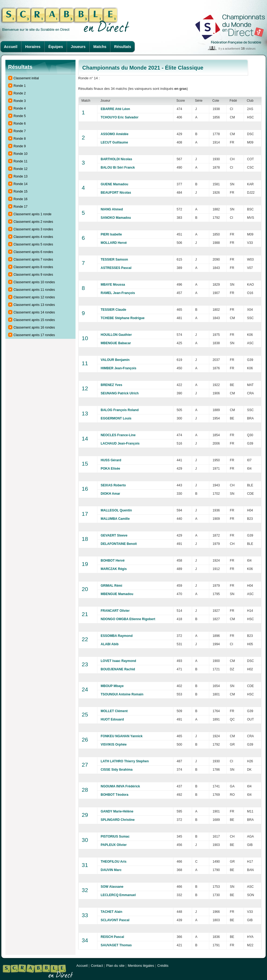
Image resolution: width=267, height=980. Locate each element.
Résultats (123, 47)
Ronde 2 (20, 93)
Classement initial (26, 78)
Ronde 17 (20, 207)
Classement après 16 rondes (34, 327)
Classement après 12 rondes (34, 297)
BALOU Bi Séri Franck (118, 168)
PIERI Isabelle (111, 234)
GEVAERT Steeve (114, 535)
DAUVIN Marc (111, 870)
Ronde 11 (20, 161)
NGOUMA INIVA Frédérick (120, 786)
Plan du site (115, 966)
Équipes (56, 47)
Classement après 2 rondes (33, 222)
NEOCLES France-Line (118, 435)
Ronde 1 (20, 86)
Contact (97, 966)
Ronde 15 (20, 192)
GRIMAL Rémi (111, 586)
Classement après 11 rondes (34, 290)
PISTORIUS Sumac (115, 836)
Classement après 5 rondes (33, 244)
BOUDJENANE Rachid (118, 669)
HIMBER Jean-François (118, 368)
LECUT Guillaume (114, 142)
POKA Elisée (110, 469)
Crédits (163, 966)
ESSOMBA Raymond (117, 636)
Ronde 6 (20, 124)
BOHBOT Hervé (113, 561)
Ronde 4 (20, 108)
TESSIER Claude (113, 310)
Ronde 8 (20, 139)
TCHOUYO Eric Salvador (119, 117)
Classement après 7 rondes (33, 259)
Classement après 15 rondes (34, 320)
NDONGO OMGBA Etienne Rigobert (128, 619)
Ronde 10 (20, 154)
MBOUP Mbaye (112, 686)
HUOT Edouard (112, 719)
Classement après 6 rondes (33, 252)
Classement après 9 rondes (33, 275)
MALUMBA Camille (115, 519)
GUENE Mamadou (114, 184)
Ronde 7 (20, 131)
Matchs (100, 47)
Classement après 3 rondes (33, 229)
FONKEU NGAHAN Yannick (121, 736)
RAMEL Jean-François (118, 293)
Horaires (33, 47)
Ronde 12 (20, 169)
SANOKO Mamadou (116, 218)
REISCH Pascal (112, 937)
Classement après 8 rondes (33, 267)
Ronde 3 (20, 101)
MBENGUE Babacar (116, 343)
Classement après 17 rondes (34, 335)
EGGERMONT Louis (116, 418)
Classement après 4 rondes (33, 237)
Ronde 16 (20, 199)
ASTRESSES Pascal (116, 268)
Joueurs (78, 47)
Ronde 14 (20, 184)
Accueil (11, 47)
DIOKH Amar (110, 494)
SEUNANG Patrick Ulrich (120, 393)
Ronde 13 (20, 176)
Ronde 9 (20, 146)
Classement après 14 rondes (34, 312)
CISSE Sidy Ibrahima (117, 770)
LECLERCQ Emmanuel (118, 895)
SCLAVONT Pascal (115, 920)
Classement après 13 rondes (34, 305)
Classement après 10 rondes (34, 282)
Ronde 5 (20, 116)
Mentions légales (141, 966)
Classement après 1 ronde (32, 214)
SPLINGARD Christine (118, 820)
